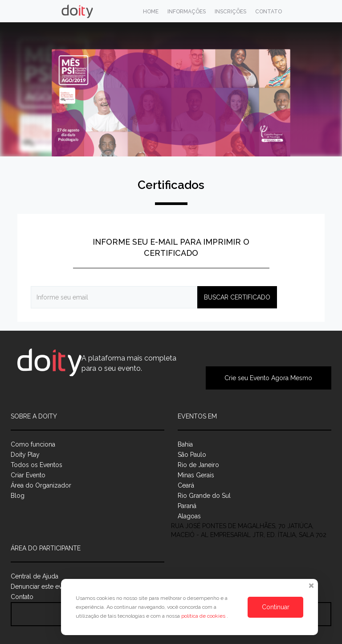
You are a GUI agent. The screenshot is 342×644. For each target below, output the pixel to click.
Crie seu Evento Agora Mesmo (268, 378)
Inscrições (230, 12)
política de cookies (204, 616)
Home (151, 12)
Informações (187, 12)
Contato (269, 12)
